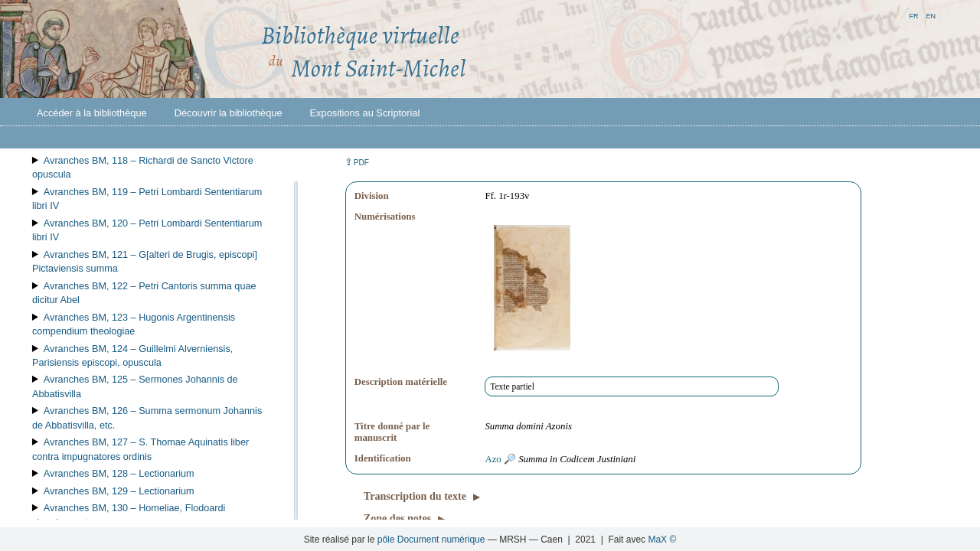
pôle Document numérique (431, 540)
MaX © (662, 540)
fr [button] (913, 15)
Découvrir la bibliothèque (229, 113)
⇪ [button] (357, 162)
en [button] (931, 15)
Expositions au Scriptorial (365, 113)
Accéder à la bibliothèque (92, 113)
